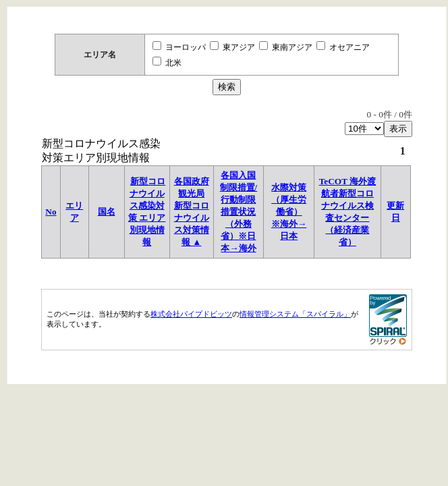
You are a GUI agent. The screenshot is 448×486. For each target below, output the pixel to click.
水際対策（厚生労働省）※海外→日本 (289, 212)
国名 (107, 212)
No (51, 212)
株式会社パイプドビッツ (191, 314)
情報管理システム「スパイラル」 (295, 314)
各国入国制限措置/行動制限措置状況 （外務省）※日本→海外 (239, 212)
